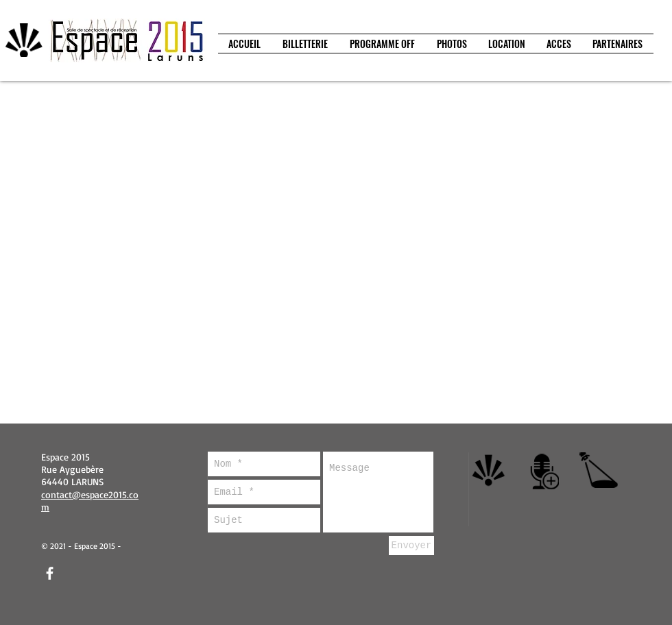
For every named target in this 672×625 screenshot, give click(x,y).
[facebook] (50, 573)
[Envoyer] (411, 546)
